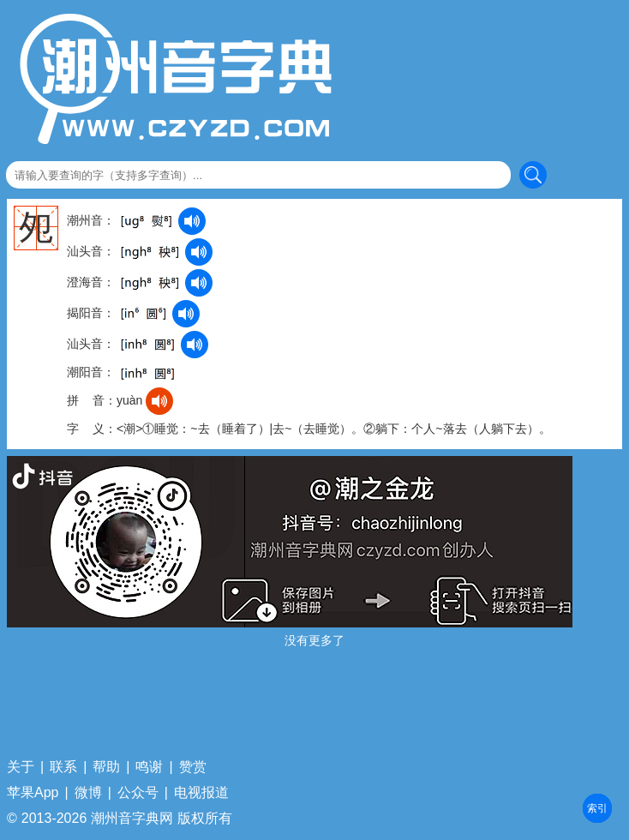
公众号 (138, 793)
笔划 (597, 808)
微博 (88, 793)
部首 (597, 808)
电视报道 (201, 793)
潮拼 (597, 808)
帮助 (106, 767)
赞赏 (193, 767)
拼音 (597, 808)
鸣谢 (149, 767)
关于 (21, 767)
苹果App (33, 793)
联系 (63, 767)
